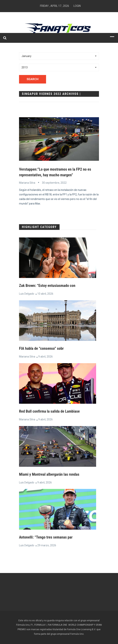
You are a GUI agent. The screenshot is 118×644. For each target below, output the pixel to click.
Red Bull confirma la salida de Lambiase (49, 411)
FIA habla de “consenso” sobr (41, 348)
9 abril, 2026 (45, 357)
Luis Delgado (27, 294)
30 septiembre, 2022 (54, 183)
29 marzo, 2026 (47, 545)
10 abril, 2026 (45, 294)
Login (77, 6)
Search (33, 79)
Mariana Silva (27, 183)
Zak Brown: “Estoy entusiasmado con (47, 286)
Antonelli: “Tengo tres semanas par (46, 537)
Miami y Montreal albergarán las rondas (49, 474)
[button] (59, 56)
